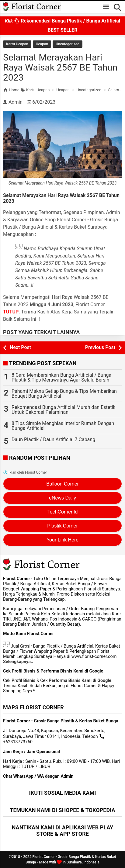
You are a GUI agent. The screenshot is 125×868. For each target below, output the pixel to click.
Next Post (20, 347)
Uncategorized (68, 44)
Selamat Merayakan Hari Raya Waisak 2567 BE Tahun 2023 (60, 67)
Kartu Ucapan (17, 44)
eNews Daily (62, 498)
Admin (16, 102)
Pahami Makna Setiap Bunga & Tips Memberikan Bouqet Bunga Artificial (64, 394)
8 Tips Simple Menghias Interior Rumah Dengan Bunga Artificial (63, 426)
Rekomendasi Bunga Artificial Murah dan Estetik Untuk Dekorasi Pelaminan (63, 410)
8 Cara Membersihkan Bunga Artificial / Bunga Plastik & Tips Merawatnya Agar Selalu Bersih (61, 377)
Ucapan (42, 44)
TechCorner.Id (63, 512)
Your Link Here (62, 540)
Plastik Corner (62, 526)
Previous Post (100, 347)
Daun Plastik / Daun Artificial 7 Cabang (53, 439)
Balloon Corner (62, 484)
